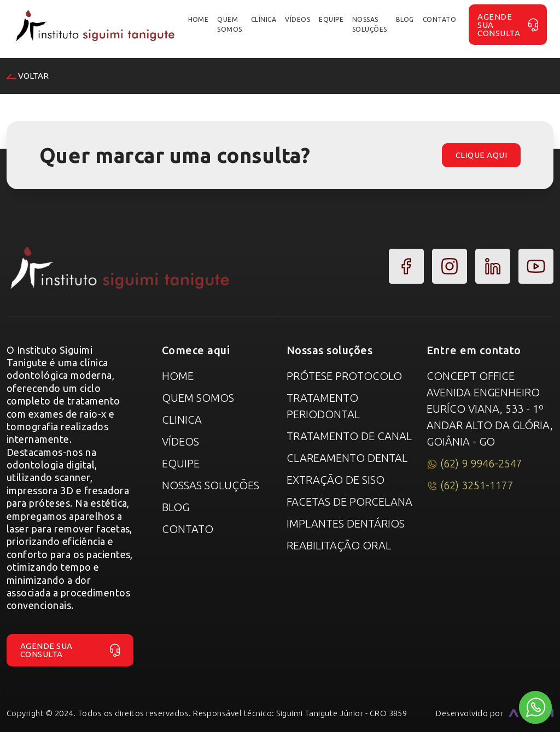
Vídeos (180, 441)
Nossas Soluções (211, 485)
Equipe (181, 463)
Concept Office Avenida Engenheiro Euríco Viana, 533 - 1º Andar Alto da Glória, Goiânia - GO (490, 409)
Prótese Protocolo (344, 376)
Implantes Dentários (346, 523)
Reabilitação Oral (339, 545)
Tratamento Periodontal (323, 406)
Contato (188, 529)
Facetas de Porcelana (349, 502)
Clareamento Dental (347, 458)
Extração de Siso (336, 480)
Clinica (182, 420)
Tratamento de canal (349, 436)
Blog (176, 507)
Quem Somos (198, 398)
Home (178, 376)
